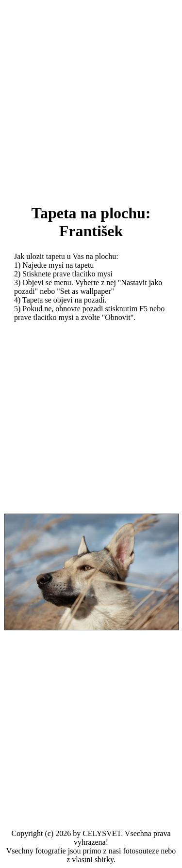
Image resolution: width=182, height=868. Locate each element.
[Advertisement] (91, 95)
